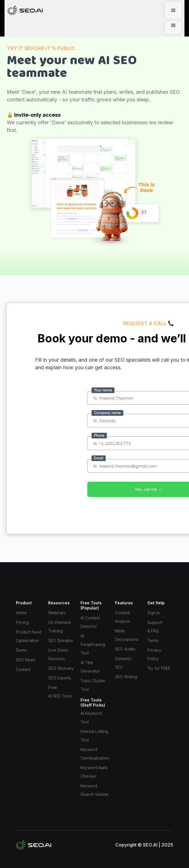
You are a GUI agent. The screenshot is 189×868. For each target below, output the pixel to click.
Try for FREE (159, 668)
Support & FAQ (155, 627)
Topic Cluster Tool (93, 685)
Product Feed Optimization (29, 636)
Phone (99, 435)
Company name (107, 413)
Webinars (57, 613)
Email (99, 458)
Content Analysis (123, 617)
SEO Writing (126, 677)
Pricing (22, 622)
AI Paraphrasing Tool (93, 644)
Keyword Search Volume (95, 790)
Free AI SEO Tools (60, 692)
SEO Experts (60, 678)
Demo (21, 650)
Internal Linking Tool (94, 736)
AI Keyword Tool (91, 717)
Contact (23, 669)
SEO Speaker (61, 640)
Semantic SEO (124, 663)
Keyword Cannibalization (95, 754)
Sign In (154, 613)
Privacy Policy (154, 654)
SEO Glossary (61, 668)
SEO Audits (125, 649)
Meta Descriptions (127, 635)
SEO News (26, 660)
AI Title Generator (90, 667)
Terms (153, 640)
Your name (103, 390)
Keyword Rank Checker (94, 772)
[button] (173, 25)
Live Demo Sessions (58, 654)
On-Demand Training (60, 627)
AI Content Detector (90, 622)
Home (21, 613)
